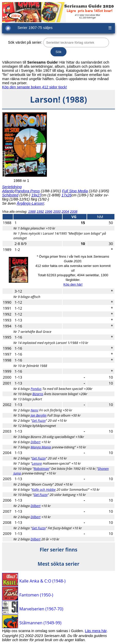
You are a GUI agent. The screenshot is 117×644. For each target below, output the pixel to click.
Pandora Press (27, 191)
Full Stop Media (75, 191)
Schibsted (10, 195)
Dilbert (36, 442)
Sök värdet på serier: (25, 42)
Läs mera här (96, 631)
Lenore (37, 463)
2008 (74, 212)
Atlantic (8, 191)
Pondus (36, 389)
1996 (49, 212)
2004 (65, 212)
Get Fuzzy (39, 420)
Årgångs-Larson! (30, 203)
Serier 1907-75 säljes (35, 28)
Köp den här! (73, 284)
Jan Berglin (39, 415)
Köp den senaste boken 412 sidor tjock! (35, 87)
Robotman (41, 469)
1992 (40, 212)
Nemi (35, 410)
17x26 (66, 195)
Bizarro (38, 394)
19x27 (36, 195)
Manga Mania (41, 447)
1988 (32, 212)
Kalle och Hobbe (44, 489)
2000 (57, 212)
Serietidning (12, 187)
